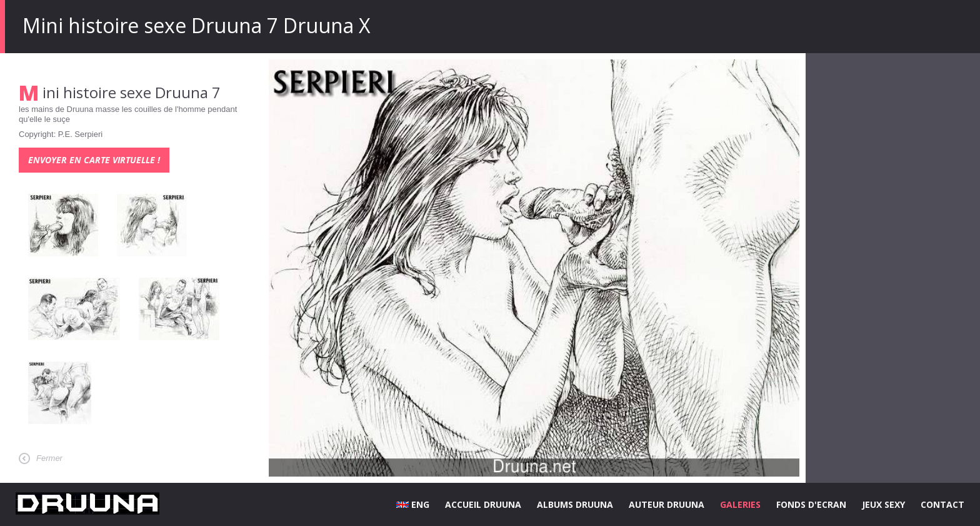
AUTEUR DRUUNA (667, 504)
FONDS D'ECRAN (811, 504)
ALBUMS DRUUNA (575, 504)
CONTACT (942, 504)
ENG (413, 504)
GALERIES (740, 504)
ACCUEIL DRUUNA (483, 504)
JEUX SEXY (883, 504)
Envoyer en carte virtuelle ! (94, 160)
